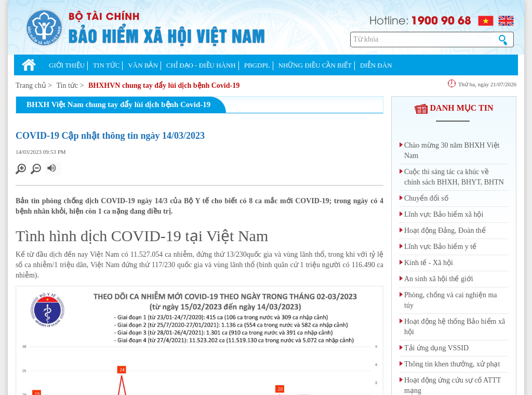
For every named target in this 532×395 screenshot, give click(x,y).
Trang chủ (31, 85)
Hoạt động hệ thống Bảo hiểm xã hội (455, 327)
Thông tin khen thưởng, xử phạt (452, 364)
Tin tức (68, 85)
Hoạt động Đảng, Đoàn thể (445, 231)
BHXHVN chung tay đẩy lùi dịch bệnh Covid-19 (164, 85)
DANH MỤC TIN (454, 108)
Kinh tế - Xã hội (429, 263)
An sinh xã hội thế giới (439, 279)
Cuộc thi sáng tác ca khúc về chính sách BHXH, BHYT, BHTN (454, 177)
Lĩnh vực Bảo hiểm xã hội (444, 214)
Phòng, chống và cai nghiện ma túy (451, 300)
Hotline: (389, 19)
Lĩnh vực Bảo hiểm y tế (440, 247)
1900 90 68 (441, 20)
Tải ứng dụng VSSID (436, 348)
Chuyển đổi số (426, 198)
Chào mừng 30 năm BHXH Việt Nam (452, 150)
